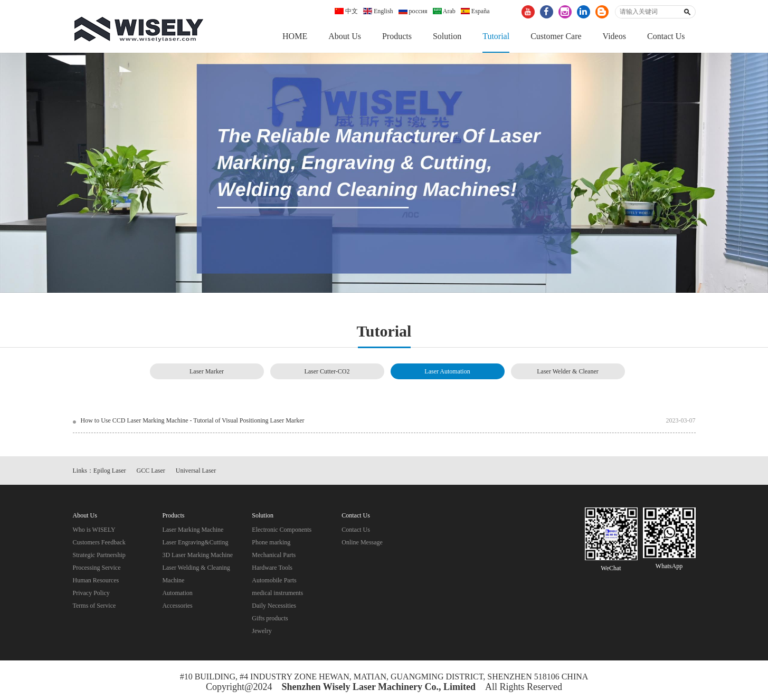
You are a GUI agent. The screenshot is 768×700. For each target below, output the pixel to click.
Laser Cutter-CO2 (327, 371)
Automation (177, 593)
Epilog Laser (110, 471)
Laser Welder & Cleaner (567, 371)
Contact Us (666, 36)
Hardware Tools (272, 568)
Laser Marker (207, 371)
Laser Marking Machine (193, 530)
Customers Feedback (99, 542)
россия (413, 11)
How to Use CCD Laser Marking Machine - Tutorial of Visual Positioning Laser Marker (193, 420)
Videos (614, 36)
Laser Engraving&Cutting (195, 542)
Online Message (362, 542)
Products (397, 36)
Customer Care (556, 36)
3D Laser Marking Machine (197, 555)
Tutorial (496, 36)
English (378, 11)
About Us (345, 36)
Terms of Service (94, 606)
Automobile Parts (274, 580)
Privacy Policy (91, 593)
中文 (346, 11)
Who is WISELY (94, 530)
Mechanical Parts (274, 555)
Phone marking (271, 542)
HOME (295, 36)
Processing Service (97, 568)
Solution (447, 36)
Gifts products (270, 618)
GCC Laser (151, 471)
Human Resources (96, 580)
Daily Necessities (274, 606)
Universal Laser (196, 471)
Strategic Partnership (99, 555)
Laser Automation (447, 371)
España (475, 11)
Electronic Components (282, 530)
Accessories (177, 606)
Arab (444, 11)
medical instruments (277, 593)
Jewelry (262, 631)
